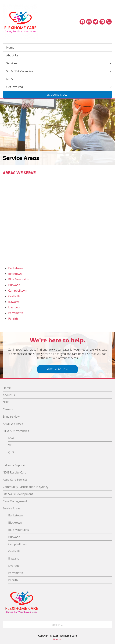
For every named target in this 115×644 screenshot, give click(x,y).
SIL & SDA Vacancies (20, 71)
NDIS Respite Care (15, 472)
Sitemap (57, 639)
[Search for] (57, 625)
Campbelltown (18, 291)
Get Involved (15, 87)
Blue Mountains (18, 279)
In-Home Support (14, 465)
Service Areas (11, 508)
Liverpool (14, 307)
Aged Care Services (15, 480)
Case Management (15, 501)
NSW (11, 438)
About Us (12, 55)
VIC (10, 445)
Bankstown (15, 268)
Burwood (14, 285)
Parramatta (16, 313)
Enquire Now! (58, 95)
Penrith (13, 319)
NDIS (10, 79)
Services (12, 63)
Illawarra (14, 302)
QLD (11, 452)
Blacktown (15, 274)
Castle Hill (15, 296)
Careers (8, 409)
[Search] (109, 625)
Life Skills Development (18, 494)
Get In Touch (57, 369)
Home (10, 47)
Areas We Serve (13, 424)
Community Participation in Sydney (26, 487)
